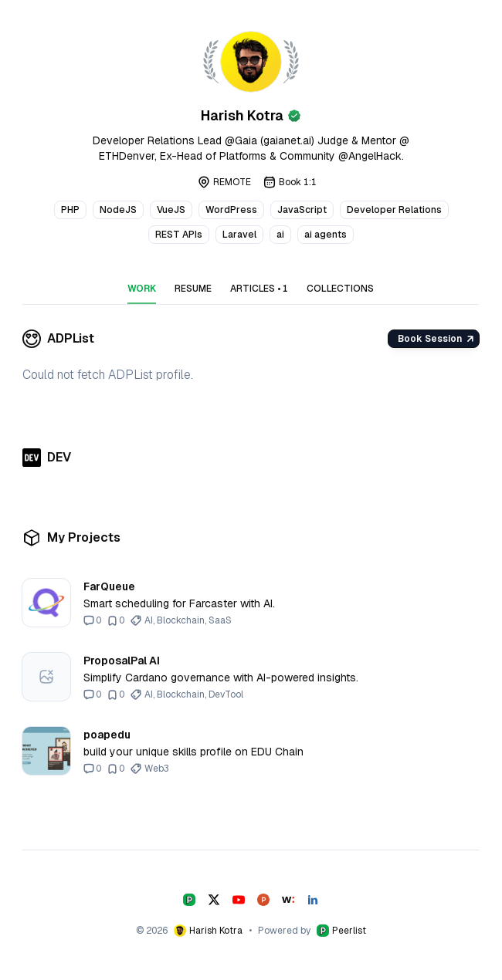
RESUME (193, 289)
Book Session (435, 339)
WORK (142, 289)
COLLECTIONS (340, 289)
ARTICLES (259, 289)
